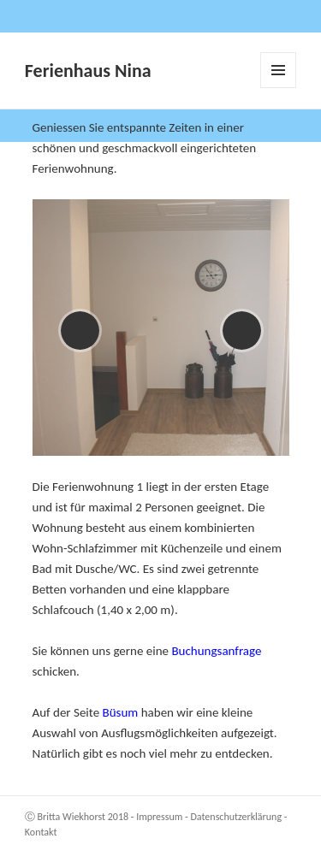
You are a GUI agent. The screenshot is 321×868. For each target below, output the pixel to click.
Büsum (122, 712)
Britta (49, 817)
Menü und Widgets (279, 88)
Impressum (159, 817)
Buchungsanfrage (216, 651)
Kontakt (41, 832)
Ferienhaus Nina (88, 71)
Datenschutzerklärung (236, 817)
